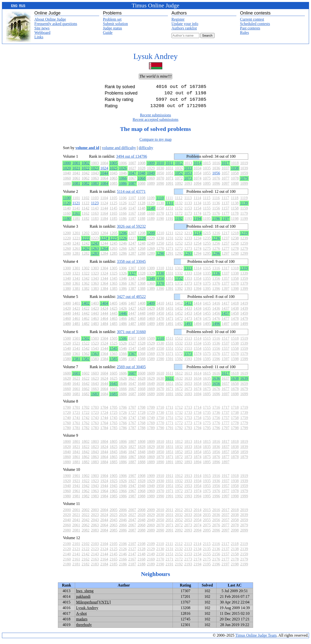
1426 (123, 312)
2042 (86, 524)
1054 (198, 177)
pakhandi (83, 600)
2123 (95, 553)
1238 (235, 242)
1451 (170, 317)
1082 (86, 187)
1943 (95, 490)
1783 (95, 432)
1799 (244, 432)
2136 (216, 553)
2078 (235, 529)
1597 (226, 363)
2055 (207, 524)
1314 (198, 272)
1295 (207, 257)
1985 (114, 500)
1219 (244, 237)
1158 (235, 212)
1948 (142, 490)
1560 (67, 357)
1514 (198, 342)
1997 (226, 500)
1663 (95, 393)
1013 (188, 167)
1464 (104, 322)
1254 (198, 247)
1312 (179, 272)
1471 (170, 322)
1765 (114, 427)
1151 (169, 212)
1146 (123, 212)
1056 (216, 177)
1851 (170, 456)
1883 (95, 466)
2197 (226, 568)
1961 (76, 495)
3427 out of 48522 (131, 301)
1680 (67, 398)
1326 (123, 277)
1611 (169, 377)
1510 (160, 342)
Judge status (112, 28)
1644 (104, 387)
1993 (188, 500)
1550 (160, 352)
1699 (244, 398)
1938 (235, 485)
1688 (142, 398)
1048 (142, 177)
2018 (235, 514)
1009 (151, 167)
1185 (114, 222)
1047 (132, 177)
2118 (235, 548)
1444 (104, 317)
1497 (226, 328)
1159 (244, 212)
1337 (226, 277)
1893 (188, 466)
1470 (160, 322)
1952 (179, 490)
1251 (170, 247)
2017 (226, 514)
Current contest (252, 19)
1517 (226, 342)
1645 (114, 387)
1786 (123, 432)
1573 (188, 357)
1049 (151, 177)
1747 (132, 422)
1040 (67, 177)
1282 (86, 257)
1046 (123, 177)
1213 (188, 237)
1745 (114, 422)
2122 (86, 553)
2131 (170, 553)
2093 (188, 534)
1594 (198, 363)
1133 (188, 207)
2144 (104, 558)
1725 (114, 416)
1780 (67, 432)
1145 (114, 212)
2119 (244, 548)
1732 (179, 416)
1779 (244, 427)
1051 (170, 177)
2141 (76, 558)
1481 (76, 328)
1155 (207, 212)
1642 (86, 387)
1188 (142, 222)
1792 (179, 432)
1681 (76, 398)
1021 (76, 172)
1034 (198, 172)
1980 (67, 500)
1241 (76, 247)
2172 (179, 563)
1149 (151, 212)
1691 (170, 398)
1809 (151, 445)
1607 (132, 377)
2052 (179, 524)
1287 (132, 257)
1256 (216, 247)
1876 (216, 461)
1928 (142, 485)
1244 (104, 247)
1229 (151, 242)
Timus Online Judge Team (256, 639)
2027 (132, 519)
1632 (179, 382)
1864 (104, 461)
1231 (170, 242)
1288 (142, 257)
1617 (226, 377)
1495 (207, 328)
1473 (188, 322)
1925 (114, 485)
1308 (142, 272)
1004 (104, 167)
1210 (160, 237)
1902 (86, 480)
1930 (160, 485)
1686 (123, 398)
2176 (216, 563)
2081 (76, 534)
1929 (151, 485)
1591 (170, 363)
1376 (216, 287)
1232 (179, 242)
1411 (169, 307)
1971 (170, 495)
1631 (170, 382)
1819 (244, 445)
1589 (151, 363)
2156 (216, 558)
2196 (216, 568)
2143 (95, 558)
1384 (104, 292)
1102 (86, 202)
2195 (207, 568)
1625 (114, 382)
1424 (104, 312)
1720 (67, 416)
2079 (244, 529)
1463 (95, 322)
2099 (244, 534)
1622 (86, 382)
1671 (170, 393)
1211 (169, 237)
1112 (179, 202)
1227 (132, 242)
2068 (142, 529)
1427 (132, 312)
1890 (160, 466)
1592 (179, 363)
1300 (67, 272)
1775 (207, 427)
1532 (179, 347)
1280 (67, 257)
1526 (123, 347)
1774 (198, 427)
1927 (132, 485)
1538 (235, 347)
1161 (76, 217)
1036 (216, 172)
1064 (104, 182)
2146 (123, 558)
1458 (235, 317)
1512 (179, 342)
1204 (104, 237)
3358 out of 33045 (131, 265)
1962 (86, 495)
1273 (188, 252)
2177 (226, 563)
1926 (123, 485)
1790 (160, 432)
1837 (226, 451)
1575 (207, 357)
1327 (132, 277)
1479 (244, 322)
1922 (86, 485)
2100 (67, 548)
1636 (216, 382)
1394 (198, 292)
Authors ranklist (184, 28)
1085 (114, 187)
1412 (179, 307)
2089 (151, 534)
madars (82, 623)
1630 (160, 382)
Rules (244, 33)
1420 (67, 312)
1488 (142, 328)
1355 (207, 282)
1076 (216, 182)
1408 (142, 307)
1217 (226, 237)
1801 (76, 445)
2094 (198, 534)
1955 (207, 490)
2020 (67, 519)
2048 (142, 524)
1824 (104, 451)
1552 (179, 352)
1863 (95, 461)
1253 (188, 247)
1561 (76, 357)
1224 (104, 242)
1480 (67, 328)
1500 (67, 342)
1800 (67, 445)
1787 (132, 432)
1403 (95, 307)
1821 (76, 451)
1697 (226, 398)
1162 (86, 217)
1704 (104, 411)
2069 (151, 529)
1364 (104, 287)
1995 (207, 500)
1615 (207, 377)
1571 (170, 357)
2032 (179, 519)
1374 (198, 287)
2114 (197, 548)
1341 (76, 282)
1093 (188, 187)
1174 (197, 217)
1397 (226, 292)
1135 (207, 207)
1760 (67, 427)
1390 (160, 292)
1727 (132, 416)
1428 (142, 312)
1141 (76, 212)
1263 (95, 252)
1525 (114, 347)
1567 (132, 357)
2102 (86, 548)
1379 (244, 287)
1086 (123, 187)
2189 (151, 568)
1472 (179, 322)
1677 (226, 393)
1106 (123, 202)
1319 (244, 272)
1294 (198, 257)
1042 (86, 177)
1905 (114, 480)
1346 (123, 282)
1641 (76, 387)
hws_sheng (85, 595)
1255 (207, 247)
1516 (216, 342)
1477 (226, 322)
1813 (188, 445)
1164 (104, 217)
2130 (160, 553)
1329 (151, 277)
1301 (76, 272)
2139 (244, 553)
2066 (123, 529)
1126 (123, 207)
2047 (132, 524)
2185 (114, 568)
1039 (244, 172)
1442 (86, 317)
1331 (170, 277)
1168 (142, 217)
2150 (160, 558)
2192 (179, 568)
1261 (76, 252)
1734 (198, 416)
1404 (104, 307)
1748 (142, 422)
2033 (188, 519)
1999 (244, 500)
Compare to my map (155, 143)
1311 (169, 272)
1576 (216, 357)
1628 (142, 382)
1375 (207, 287)
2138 (235, 553)
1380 (67, 292)
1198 (235, 222)
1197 (225, 222)
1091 (170, 187)
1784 (104, 432)
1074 (198, 182)
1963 (95, 495)
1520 (67, 347)
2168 (142, 563)
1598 (235, 363)
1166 (123, 217)
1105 (114, 202)
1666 (123, 393)
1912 (179, 480)
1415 (207, 307)
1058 (235, 177)
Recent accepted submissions (155, 123)
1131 (169, 207)
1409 (151, 307)
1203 (95, 237)
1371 (170, 287)
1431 (170, 312)
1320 (67, 277)
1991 (170, 500)
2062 (86, 529)
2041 (76, 524)
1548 (142, 352)
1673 (188, 393)
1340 (67, 282)
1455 (207, 317)
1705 (114, 411)
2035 (207, 519)
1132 (179, 207)
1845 (114, 456)
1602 (86, 377)
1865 (114, 461)
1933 (188, 485)
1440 (67, 317)
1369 (151, 287)
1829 (151, 451)
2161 (76, 563)
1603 (95, 377)
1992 (179, 500)
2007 (132, 514)
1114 (197, 202)
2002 (86, 514)
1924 (104, 485)
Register (178, 19)
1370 (160, 287)
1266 (123, 252)
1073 (188, 182)
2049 (151, 524)
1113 (188, 202)
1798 (235, 432)
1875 (207, 461)
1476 (216, 322)
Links (39, 37)
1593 (188, 363)
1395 (207, 292)
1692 (179, 398)
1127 (132, 207)
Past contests (250, 28)
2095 (207, 534)
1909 (151, 480)
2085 (114, 534)
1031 (170, 172)
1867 (132, 461)
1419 (244, 307)
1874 (198, 461)
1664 (104, 393)
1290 (160, 257)
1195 (207, 222)
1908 (142, 480)
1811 (169, 445)
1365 (114, 287)
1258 (235, 247)
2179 (244, 563)
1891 (170, 466)
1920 (67, 485)
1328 (142, 277)
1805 (114, 445)
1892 (179, 466)
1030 (160, 172)
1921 (76, 485)
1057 (226, 177)
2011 (169, 514)
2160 (67, 563)
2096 (216, 534)
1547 (132, 352)
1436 (216, 312)
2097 (226, 534)
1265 (114, 252)
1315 (207, 272)
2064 (104, 529)
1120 (67, 207)
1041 (76, 177)
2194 (198, 568)
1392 (179, 292)
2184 (104, 568)
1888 (142, 466)
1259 (244, 247)
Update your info (185, 24)
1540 (67, 352)
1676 (216, 393)
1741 (76, 422)
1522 (86, 347)
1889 (151, 466)
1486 (123, 328)
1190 (160, 222)
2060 (67, 529)
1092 (179, 187)
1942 (86, 490)
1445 (114, 317)
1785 (114, 432)
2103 (95, 548)
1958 (235, 490)
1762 (86, 427)
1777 (226, 427)
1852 (179, 456)
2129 (151, 553)
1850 (160, 456)
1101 (76, 202)
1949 (151, 490)
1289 (151, 257)
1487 (132, 328)
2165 (114, 563)
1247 (132, 247)
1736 (216, 416)
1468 (142, 322)
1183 (95, 222)
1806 (123, 445)
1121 (76, 207)
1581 (76, 363)
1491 (170, 328)
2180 (67, 568)
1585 (114, 363)
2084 (104, 534)
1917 (226, 480)
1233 (188, 242)
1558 (235, 352)
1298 (235, 257)
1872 (179, 461)
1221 (76, 242)
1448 (142, 317)
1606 (123, 377)
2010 (160, 514)
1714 (198, 411)
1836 (216, 451)
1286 (123, 257)
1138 (235, 207)
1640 (67, 387)
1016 (216, 167)
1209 (151, 237)
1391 (170, 292)
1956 (216, 490)
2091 (170, 534)
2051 (170, 524)
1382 (86, 292)
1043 (95, 177)
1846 (123, 456)
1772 (179, 427)
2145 (114, 558)
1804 (104, 445)
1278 (235, 252)
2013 (188, 514)
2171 (170, 563)
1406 (123, 307)
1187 (132, 222)
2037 (226, 519)
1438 (235, 312)
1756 (216, 422)
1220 (67, 242)
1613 (188, 377)
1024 (104, 172)
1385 (114, 292)
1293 (188, 257)
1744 (104, 422)
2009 (151, 514)
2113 (188, 548)
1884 (104, 466)
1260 (67, 252)
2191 (170, 568)
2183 (95, 568)
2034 (198, 519)
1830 (160, 451)
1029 (151, 172)
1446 (123, 317)
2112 (179, 548)
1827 (132, 451)
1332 (179, 277)
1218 (235, 237)
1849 (151, 456)
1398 (235, 292)
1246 (123, 247)
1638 (235, 382)
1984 (104, 500)
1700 (67, 411)
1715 (207, 411)
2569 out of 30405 (131, 371)
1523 (95, 347)
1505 (114, 342)
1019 (244, 167)
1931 (170, 485)
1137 (225, 207)
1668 (142, 393)
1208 (142, 237)
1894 (198, 466)
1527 (132, 347)
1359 (244, 282)
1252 (179, 247)
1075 (207, 182)
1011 (169, 167)
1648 (142, 387)
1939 (244, 485)
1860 (67, 461)
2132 (179, 553)
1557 (226, 352)
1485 (114, 328)
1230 (160, 242)
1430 (160, 312)
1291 (170, 257)
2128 (142, 553)
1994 (198, 500)
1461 (76, 322)
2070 (160, 529)
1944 (104, 490)
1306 (123, 272)
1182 (86, 222)
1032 (179, 172)
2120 (67, 553)
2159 (244, 558)
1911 (169, 480)
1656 (216, 387)
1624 (104, 382)
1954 (198, 490)
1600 (67, 377)
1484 (104, 328)
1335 (207, 277)
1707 (132, 411)
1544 (104, 352)
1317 (226, 272)
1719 (244, 411)
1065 (114, 182)
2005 (114, 514)
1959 (244, 490)
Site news (42, 28)
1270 (160, 252)
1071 (170, 182)
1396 (216, 292)
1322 (86, 277)
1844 (104, 456)
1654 (198, 387)
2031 (170, 519)
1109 (151, 202)
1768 (142, 427)
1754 (198, 422)
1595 (207, 363)
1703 (95, 411)
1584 (104, 363)
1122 (86, 207)
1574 (198, 357)
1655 (207, 387)
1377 (226, 287)
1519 (244, 342)
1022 (86, 172)
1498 (235, 328)
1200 (67, 237)
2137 (226, 553)
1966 (123, 495)
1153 (188, 212)
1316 (216, 272)
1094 (198, 187)
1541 (76, 352)
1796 (216, 432)
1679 (244, 393)
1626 (123, 382)
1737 (226, 416)
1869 (151, 461)
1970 (160, 495)
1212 (179, 237)
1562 (86, 357)
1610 (160, 377)
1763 (95, 427)
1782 (86, 432)
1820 (67, 451)
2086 (123, 534)
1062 (86, 182)
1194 (197, 222)
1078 (235, 182)
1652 (179, 387)
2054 (198, 524)
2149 (151, 558)
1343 (95, 282)
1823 (95, 451)
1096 (216, 187)
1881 (76, 466)
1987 (132, 500)
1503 (95, 342)
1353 (188, 282)
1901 (76, 480)
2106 (123, 548)
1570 (160, 357)
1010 (160, 167)
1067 (132, 182)
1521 (76, 347)
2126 (123, 553)
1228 (142, 242)
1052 (179, 177)
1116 (216, 202)
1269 (151, 252)
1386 (123, 292)
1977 (226, 495)
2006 (123, 514)
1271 (170, 252)
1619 (244, 377)
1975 (207, 495)
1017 (226, 167)
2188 (142, 568)
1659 (244, 387)
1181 (76, 222)
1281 (76, 257)
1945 (114, 490)
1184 (104, 222)
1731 (170, 416)
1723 (95, 416)
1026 (123, 172)
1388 (142, 292)
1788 (142, 432)
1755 (207, 422)
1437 (226, 312)
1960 (67, 495)
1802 (86, 445)
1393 (188, 292)
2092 (179, 534)
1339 (244, 277)
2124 (104, 553)
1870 (160, 461)
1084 (104, 187)
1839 (244, 451)
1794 (198, 432)
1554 (198, 352)
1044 (104, 177)
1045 (114, 177)
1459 (244, 317)
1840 (67, 456)
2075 (207, 529)
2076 (216, 529)
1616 (216, 377)
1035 (207, 172)
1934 (198, 485)
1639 (244, 382)
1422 (86, 312)
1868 (142, 461)
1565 (114, 357)
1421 (76, 312)
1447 (132, 317)
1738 (235, 416)
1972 (179, 495)
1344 (104, 282)
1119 (244, 202)
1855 (207, 456)
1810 (160, 445)
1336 (216, 277)
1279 (244, 252)
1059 (244, 177)
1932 (179, 485)
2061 (76, 529)
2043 (95, 524)
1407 (132, 307)
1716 (216, 411)
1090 (160, 187)
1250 (160, 247)
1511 (169, 342)
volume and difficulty (119, 152)
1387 (132, 292)
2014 (198, 514)
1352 (179, 282)
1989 (151, 500)
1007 (132, 167)
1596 (216, 363)
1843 (95, 456)
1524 (104, 347)
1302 (86, 272)
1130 (160, 207)
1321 (76, 277)
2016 (216, 514)
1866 (123, 461)
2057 (226, 524)
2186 (123, 568)
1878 (235, 461)
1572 (179, 357)
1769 (151, 427)
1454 (198, 317)
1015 (207, 167)
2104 (104, 548)
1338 (235, 277)
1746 (123, 422)
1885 (114, 466)
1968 (142, 495)
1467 (132, 322)
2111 (169, 548)
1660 (67, 393)
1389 (151, 292)
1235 (207, 242)
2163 (95, 563)
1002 (86, 167)
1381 (76, 292)
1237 (226, 242)
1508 (142, 342)
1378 (235, 287)
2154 (198, 558)
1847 (132, 456)
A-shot (81, 617)
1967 (132, 495)
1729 (151, 416)
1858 (235, 456)
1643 (95, 387)
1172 (179, 217)
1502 (86, 342)
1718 (235, 411)
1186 (123, 222)
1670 (160, 393)
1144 (104, 212)
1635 (207, 382)
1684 (104, 398)
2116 (216, 548)
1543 (95, 352)
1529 (151, 347)
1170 (160, 217)
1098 (235, 187)
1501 (76, 342)
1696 (216, 398)
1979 (244, 495)
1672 (179, 393)
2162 (86, 563)
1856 (216, 456)
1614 (198, 377)
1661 (76, 393)
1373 (188, 287)
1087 (132, 187)
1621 (76, 382)
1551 (170, 352)
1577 (226, 357)
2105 (114, 548)
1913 (188, 480)
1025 (114, 172)
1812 (179, 445)
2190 (160, 568)
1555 (207, 352)
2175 (207, 563)
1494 (198, 328)
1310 (160, 272)
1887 (132, 466)
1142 (86, 212)
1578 (235, 357)
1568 (142, 357)
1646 (123, 387)
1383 (95, 292)
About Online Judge (50, 19)
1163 (95, 217)
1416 (216, 307)
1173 (188, 217)
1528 (142, 347)
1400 (67, 307)
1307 (132, 272)
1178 (235, 217)
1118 (235, 202)
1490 (160, 328)
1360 (67, 287)
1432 (179, 312)
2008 (142, 514)
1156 (216, 212)
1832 (179, 451)
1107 (132, 202)
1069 (151, 182)
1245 (114, 247)
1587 (132, 363)
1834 (198, 451)
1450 (160, 317)
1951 (170, 490)
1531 (170, 347)
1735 (207, 416)
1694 (198, 398)
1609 (151, 377)
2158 (235, 558)
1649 (151, 387)
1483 (95, 328)
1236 (216, 242)
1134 (197, 207)
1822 (86, 451)
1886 (123, 466)
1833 (188, 451)
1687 (132, 398)
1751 (170, 422)
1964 (104, 495)
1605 (114, 377)
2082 (86, 534)
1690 (160, 398)
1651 (170, 387)
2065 (114, 529)
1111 (169, 202)
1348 (142, 282)
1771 (170, 427)
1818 (235, 445)
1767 (132, 427)
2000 (67, 514)
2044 (104, 524)
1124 (104, 207)
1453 (188, 317)
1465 (114, 322)
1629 (151, 382)
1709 (151, 411)
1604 (104, 377)
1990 (160, 500)
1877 (226, 461)
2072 (179, 529)
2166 (123, 563)
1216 (216, 237)
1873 (188, 461)
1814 (198, 445)
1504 (104, 342)
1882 (86, 466)
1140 (67, 212)
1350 (160, 282)
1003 (95, 167)
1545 (114, 352)
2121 (76, 553)
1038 (235, 172)
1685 (114, 398)
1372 (179, 287)
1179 (244, 217)
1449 (151, 317)
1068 (142, 182)
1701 (76, 411)
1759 (244, 422)
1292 (179, 257)
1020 (67, 172)
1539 (244, 347)
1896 (216, 466)
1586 (123, 363)
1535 (207, 347)
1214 (198, 237)
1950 (160, 490)
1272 (179, 252)
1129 (151, 207)
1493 (188, 328)
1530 (160, 347)
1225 (114, 242)
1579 (244, 357)
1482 (86, 328)
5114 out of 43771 (131, 195)
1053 (188, 177)
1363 (95, 287)
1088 (142, 187)
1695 (207, 398)
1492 (179, 328)
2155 (207, 558)
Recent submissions (155, 119)
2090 (160, 534)
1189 (151, 222)
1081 (76, 187)
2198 (235, 568)
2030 (160, 519)
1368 (142, 287)
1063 (95, 182)
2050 (160, 524)
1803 (95, 445)
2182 (86, 568)
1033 (188, 172)
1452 (179, 317)
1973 (188, 495)
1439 (244, 312)
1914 (198, 480)
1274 (198, 252)
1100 (67, 202)
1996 (216, 500)
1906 (123, 480)
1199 (244, 222)
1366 (123, 287)
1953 (188, 490)
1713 (188, 411)
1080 (67, 187)
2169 (151, 563)
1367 (132, 287)
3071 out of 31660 (131, 336)
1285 (114, 257)
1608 (142, 377)
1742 (86, 422)
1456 (216, 317)
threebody (84, 629)
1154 (197, 212)
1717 (226, 411)
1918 (235, 480)
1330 (160, 277)
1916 (216, 480)
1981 (76, 500)
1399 (244, 292)
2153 (188, 558)
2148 (142, 558)
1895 (207, 466)
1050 (160, 177)
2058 (235, 524)
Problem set (112, 19)
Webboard (42, 33)
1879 (244, 461)
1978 (235, 495)
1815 (207, 445)
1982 (86, 500)
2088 (142, 534)
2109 (151, 548)
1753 (188, 422)
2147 (132, 558)
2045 (114, 524)
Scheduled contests (255, 24)
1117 (225, 202)
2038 (235, 519)
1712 (179, 411)
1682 (86, 398)
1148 (142, 212)
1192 (179, 222)
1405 (114, 307)
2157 (226, 558)
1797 (226, 432)
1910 (160, 480)
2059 (244, 524)
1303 (95, 272)
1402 (86, 307)
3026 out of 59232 (131, 230)
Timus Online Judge (156, 5)
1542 (86, 352)
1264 (104, 252)
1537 (226, 347)
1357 (226, 282)
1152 (179, 212)
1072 (179, 182)
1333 (188, 277)
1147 (132, 212)
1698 (235, 398)
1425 (114, 312)
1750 (160, 422)
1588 (142, 363)
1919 (244, 480)
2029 (151, 519)
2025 (114, 519)
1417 (226, 307)
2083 (95, 534)
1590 (160, 363)
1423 (95, 312)
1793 (188, 432)
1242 (86, 247)
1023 (95, 172)
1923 (95, 485)
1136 (216, 207)
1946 (123, 490)
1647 (132, 387)
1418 (235, 307)
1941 (76, 490)
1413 (188, 307)
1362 (86, 287)
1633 (188, 382)
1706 (123, 411)
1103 (95, 202)
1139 (244, 207)
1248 (142, 247)
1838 (235, 451)
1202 (86, 237)
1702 (86, 411)
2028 (142, 519)
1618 (235, 377)
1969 (151, 495)
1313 (188, 272)
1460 (67, 322)
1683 (95, 398)
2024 (104, 519)
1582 (86, 363)
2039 (244, 519)
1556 (216, 352)
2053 (188, 524)
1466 (123, 322)
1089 (151, 187)
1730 (160, 416)
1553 (188, 352)
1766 (123, 427)
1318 (235, 272)
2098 (235, 534)
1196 (216, 222)
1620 (67, 382)
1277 (226, 252)
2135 (207, 553)
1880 (67, 466)
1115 (207, 202)
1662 (86, 393)
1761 (76, 427)
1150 (160, 212)
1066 (123, 182)
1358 (235, 282)
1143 (95, 212)
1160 (67, 217)
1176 (216, 217)
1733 (188, 416)
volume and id (87, 152)
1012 (179, 167)
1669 (151, 393)
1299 (244, 257)
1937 (226, 485)
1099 (244, 187)
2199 (244, 568)
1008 (142, 167)
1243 (95, 247)
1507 (132, 342)
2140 (67, 558)
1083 (95, 187)
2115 (207, 548)
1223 (95, 242)
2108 (142, 548)
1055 (207, 177)
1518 (235, 342)
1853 (188, 456)
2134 (198, 553)
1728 (142, 416)
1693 (188, 398)
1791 (170, 432)
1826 (123, 451)
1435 (207, 312)
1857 (226, 456)
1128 (142, 207)
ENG (14, 6)
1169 (151, 217)
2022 (86, 519)
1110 (160, 202)
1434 (198, 312)
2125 (114, 553)
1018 (235, 167)
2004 (104, 514)
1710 (160, 411)
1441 (76, 317)
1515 (207, 342)
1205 (114, 237)
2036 (216, 519)
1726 (123, 416)
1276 (216, 252)
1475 (207, 322)
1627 (132, 382)
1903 (95, 480)
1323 (95, 277)
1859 (244, 456)
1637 (226, 382)
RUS (22, 6)
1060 (67, 182)
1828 (142, 451)
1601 (76, 377)
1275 (207, 252)
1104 (104, 202)
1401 (76, 307)
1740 (67, 422)
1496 (216, 328)
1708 (142, 411)
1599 (244, 363)
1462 (86, 322)
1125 (114, 207)
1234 (198, 242)
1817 (226, 445)
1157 (225, 212)
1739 (244, 416)
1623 (95, 382)
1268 (142, 252)
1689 (151, 398)
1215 (207, 237)
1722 (86, 416)
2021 (76, 519)
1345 (114, 282)
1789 (151, 432)
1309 (151, 272)
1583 (95, 363)
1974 (198, 495)
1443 (95, 317)
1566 (123, 357)
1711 (169, 411)
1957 (226, 490)
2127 (132, 553)
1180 (67, 222)
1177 (225, 217)
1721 (76, 416)
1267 (132, 252)
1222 (86, 242)
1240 (67, 247)
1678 (235, 393)
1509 (151, 342)
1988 (142, 500)
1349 (151, 282)
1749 (151, 422)
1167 (132, 217)
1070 (160, 182)
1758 (235, 422)
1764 (104, 427)
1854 (198, 456)
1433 (188, 312)
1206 (123, 237)
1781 (76, 432)
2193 (188, 568)
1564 (104, 357)
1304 (104, 272)
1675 (207, 393)
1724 (104, 416)
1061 (76, 182)
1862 (86, 461)
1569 (151, 357)
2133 (188, 553)
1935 (207, 485)
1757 (226, 422)
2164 (104, 563)
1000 (67, 167)
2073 (188, 529)
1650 (160, 387)
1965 (114, 495)
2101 (76, 548)
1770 (160, 427)
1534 (198, 347)
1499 (244, 328)
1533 (188, 347)
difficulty (146, 152)
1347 (132, 282)
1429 (151, 312)
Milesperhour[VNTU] (93, 606)
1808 (142, 445)
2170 (160, 563)
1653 (188, 387)
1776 (216, 427)
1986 (123, 500)
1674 (198, 393)
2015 (207, 514)
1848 (142, 456)
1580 (67, 363)
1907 (132, 480)
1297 (226, 257)
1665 (114, 393)
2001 (76, 514)
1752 (179, 422)
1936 (216, 485)
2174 (198, 563)
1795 (207, 432)
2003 (95, 514)
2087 (132, 534)
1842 (86, 456)
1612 (179, 377)
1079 (244, 182)
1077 (226, 182)
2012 (179, 514)
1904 (104, 480)
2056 (216, 524)
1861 (76, 461)
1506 (123, 342)
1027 (132, 172)
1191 (169, 222)
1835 (207, 451)
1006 (123, 167)
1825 (114, 451)
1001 (76, 167)
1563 (95, 357)
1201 (76, 237)
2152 (179, 558)
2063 (95, 529)
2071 (170, 529)
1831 (170, 451)
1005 (114, 167)
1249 (151, 247)
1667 (132, 393)
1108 (142, 202)
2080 (67, 534)
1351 (170, 282)
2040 (67, 524)
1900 (67, 480)
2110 (160, 548)
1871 (170, 461)
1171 (169, 217)
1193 (188, 222)
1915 (207, 480)
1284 (104, 257)
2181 (76, 568)
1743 (95, 422)
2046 (123, 524)
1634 (198, 382)
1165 (114, 217)
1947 (132, 490)
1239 (244, 242)
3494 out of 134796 (132, 160)
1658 (235, 387)
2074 (198, 529)
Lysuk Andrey (87, 612)
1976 (216, 495)
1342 (86, 282)
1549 (151, 352)
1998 (235, 500)
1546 (123, 352)
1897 (226, 466)
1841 (76, 456)
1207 (132, 237)
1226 (123, 242)
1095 (207, 187)
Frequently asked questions (56, 24)
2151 (170, 558)
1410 (160, 307)
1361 (76, 287)
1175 (207, 217)
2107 (132, 548)
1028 (142, 172)
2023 (95, 519)
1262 (86, 252)
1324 (104, 277)
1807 (132, 445)
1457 (226, 317)
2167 (132, 563)
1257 (226, 247)
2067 (132, 529)
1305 (114, 272)
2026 (123, 519)
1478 (235, 322)
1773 (188, 427)
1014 (198, 167)
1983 (95, 500)
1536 (216, 347)
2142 (86, 558)
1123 (95, 207)
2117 (225, 548)
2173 (188, 563)
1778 (235, 427)
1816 (216, 445)
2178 (235, 563)
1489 (151, 328)
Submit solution (115, 24)
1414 (198, 307)
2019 (244, 514)
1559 (244, 352)
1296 (216, 257)
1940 (67, 490)
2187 (132, 568)
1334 (198, 277)
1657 (226, 387)
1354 (198, 282)
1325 (114, 277)
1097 (226, 187)
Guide (108, 33)
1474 (198, 322)
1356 (216, 282)
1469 (151, 322)
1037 (226, 172)
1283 (95, 257)
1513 (188, 342)
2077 (226, 529)
